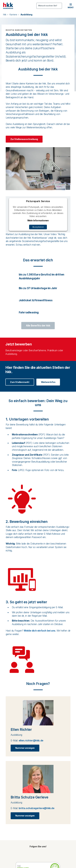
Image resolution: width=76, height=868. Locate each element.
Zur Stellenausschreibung (24, 139)
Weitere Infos (48, 382)
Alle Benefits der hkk (38, 325)
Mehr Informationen (38, 220)
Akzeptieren (38, 227)
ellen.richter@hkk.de (31, 740)
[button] (71, 6)
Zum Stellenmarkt (20, 382)
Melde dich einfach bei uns (40, 631)
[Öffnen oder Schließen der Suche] (49, 6)
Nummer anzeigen (25, 748)
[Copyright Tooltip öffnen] (68, 188)
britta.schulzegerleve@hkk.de (37, 808)
